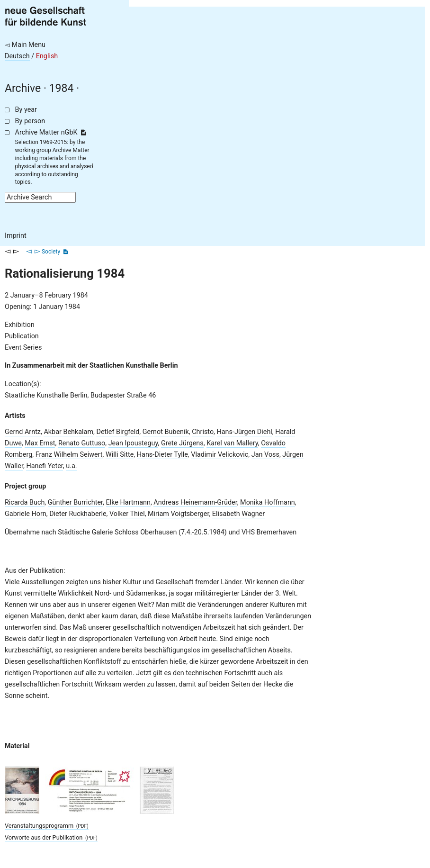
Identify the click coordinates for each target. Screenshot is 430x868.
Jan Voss (265, 455)
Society (51, 252)
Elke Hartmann (128, 502)
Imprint (16, 236)
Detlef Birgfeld (118, 432)
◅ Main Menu (25, 45)
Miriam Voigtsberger (178, 514)
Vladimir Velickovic (219, 455)
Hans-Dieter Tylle (162, 455)
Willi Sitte (120, 455)
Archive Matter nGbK (51, 132)
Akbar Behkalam (68, 432)
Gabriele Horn (26, 514)
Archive (23, 88)
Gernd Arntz (23, 432)
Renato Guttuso (82, 443)
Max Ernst (40, 443)
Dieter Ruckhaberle (78, 514)
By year (26, 110)
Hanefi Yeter (44, 466)
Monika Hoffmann (268, 502)
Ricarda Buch (25, 502)
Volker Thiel (127, 514)
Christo (203, 432)
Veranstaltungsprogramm (47, 826)
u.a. (71, 466)
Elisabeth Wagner (238, 514)
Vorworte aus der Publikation (51, 837)
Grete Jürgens (182, 443)
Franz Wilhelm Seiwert (69, 455)
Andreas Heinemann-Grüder (195, 502)
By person (30, 121)
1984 (62, 88)
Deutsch (17, 56)
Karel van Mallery (232, 443)
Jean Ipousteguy (133, 443)
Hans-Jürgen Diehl (245, 432)
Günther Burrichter (75, 502)
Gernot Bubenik (166, 432)
